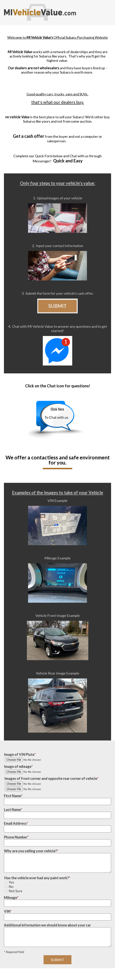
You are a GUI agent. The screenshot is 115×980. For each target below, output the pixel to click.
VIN (7, 911)
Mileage (10, 898)
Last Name (12, 810)
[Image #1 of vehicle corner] (32, 784)
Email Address (15, 823)
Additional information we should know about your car (47, 925)
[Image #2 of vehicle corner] (32, 789)
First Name (13, 796)
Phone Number (16, 837)
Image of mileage (18, 766)
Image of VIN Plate (19, 754)
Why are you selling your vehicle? (30, 851)
